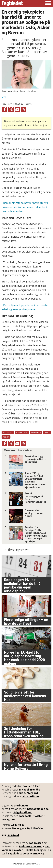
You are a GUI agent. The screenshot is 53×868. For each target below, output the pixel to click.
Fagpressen (36, 843)
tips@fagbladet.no (37, 809)
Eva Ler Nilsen (31, 786)
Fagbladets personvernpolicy (26, 853)
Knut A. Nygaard (27, 793)
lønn (47, 433)
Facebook (25, 816)
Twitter (38, 816)
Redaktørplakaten (31, 846)
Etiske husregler (36, 850)
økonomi (8, 433)
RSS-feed (13, 835)
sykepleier (22, 433)
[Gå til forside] (12, 4)
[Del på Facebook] (5, 109)
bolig (6, 437)
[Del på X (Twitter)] (11, 109)
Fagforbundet (19, 805)
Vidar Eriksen (31, 796)
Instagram (8, 819)
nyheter (36, 433)
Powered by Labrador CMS (27, 864)
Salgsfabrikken (23, 812)
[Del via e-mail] (17, 109)
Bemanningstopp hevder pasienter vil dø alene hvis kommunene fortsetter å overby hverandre (25, 207)
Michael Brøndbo (30, 790)
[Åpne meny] (48, 4)
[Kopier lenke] (24, 109)
